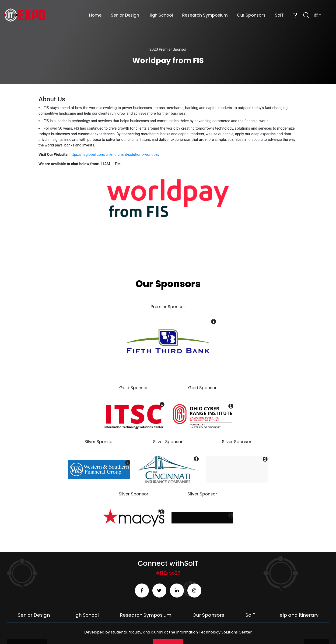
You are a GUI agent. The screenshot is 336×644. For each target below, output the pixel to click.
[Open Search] (306, 15)
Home (95, 15)
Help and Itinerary (297, 615)
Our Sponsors (251, 15)
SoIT (279, 15)
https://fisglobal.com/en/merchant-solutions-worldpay (114, 155)
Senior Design (125, 15)
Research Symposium (205, 15)
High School (161, 15)
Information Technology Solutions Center (214, 632)
